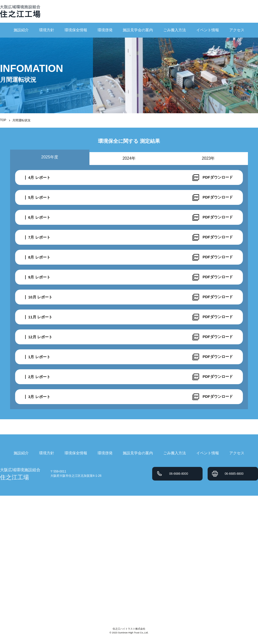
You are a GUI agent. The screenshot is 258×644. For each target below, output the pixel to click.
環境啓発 (105, 30)
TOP (3, 120)
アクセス (237, 30)
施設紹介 (21, 30)
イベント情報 (208, 30)
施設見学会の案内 (138, 30)
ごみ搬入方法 (175, 30)
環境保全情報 (76, 30)
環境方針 (47, 30)
